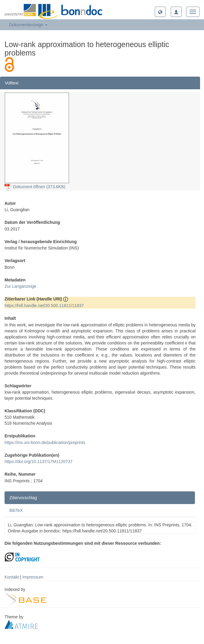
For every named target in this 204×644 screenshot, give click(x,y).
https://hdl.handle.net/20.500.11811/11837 (44, 306)
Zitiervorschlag (23, 498)
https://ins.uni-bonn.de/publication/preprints (45, 443)
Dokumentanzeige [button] (28, 25)
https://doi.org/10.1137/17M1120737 (39, 462)
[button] (160, 12)
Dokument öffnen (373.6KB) (35, 187)
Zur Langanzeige (20, 286)
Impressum (33, 577)
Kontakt (12, 577)
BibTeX (16, 510)
